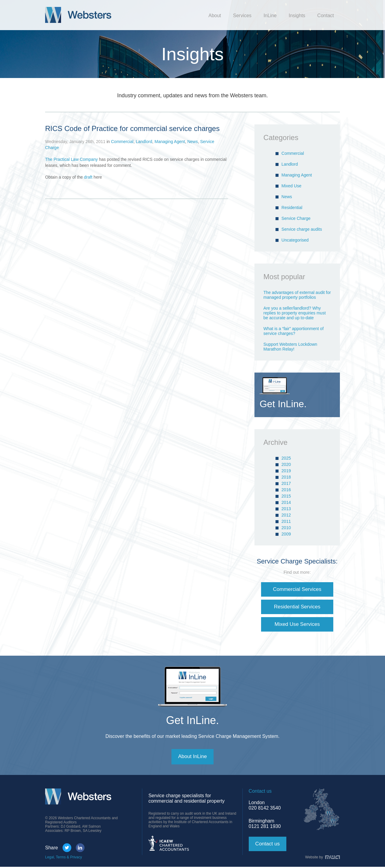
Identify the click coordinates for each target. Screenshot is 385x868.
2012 (286, 515)
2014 (286, 502)
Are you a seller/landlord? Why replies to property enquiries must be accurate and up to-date (295, 313)
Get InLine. (192, 721)
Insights (297, 16)
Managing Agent (170, 142)
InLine (270, 16)
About (215, 16)
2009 (286, 534)
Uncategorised (295, 240)
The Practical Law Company (71, 159)
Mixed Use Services (297, 625)
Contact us (268, 845)
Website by (323, 858)
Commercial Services (297, 589)
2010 (286, 528)
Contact (326, 16)
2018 (286, 477)
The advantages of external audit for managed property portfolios (297, 295)
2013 (286, 509)
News (193, 142)
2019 (286, 471)
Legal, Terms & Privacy (64, 858)
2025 (286, 458)
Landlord (144, 142)
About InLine (192, 758)
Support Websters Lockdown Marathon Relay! (290, 347)
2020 (286, 464)
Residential (292, 208)
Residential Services (297, 607)
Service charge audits (302, 229)
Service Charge (296, 218)
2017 (286, 483)
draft (88, 177)
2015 (286, 496)
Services (242, 16)
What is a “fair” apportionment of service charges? (294, 331)
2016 (286, 490)
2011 (286, 521)
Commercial (122, 142)
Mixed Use (291, 186)
